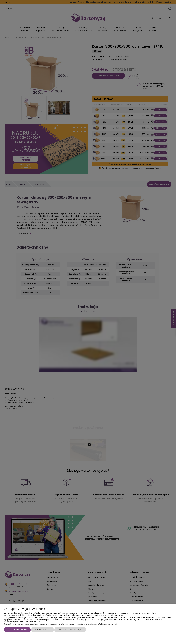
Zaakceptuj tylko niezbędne (70, 630)
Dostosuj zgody (42, 630)
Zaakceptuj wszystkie (17, 630)
